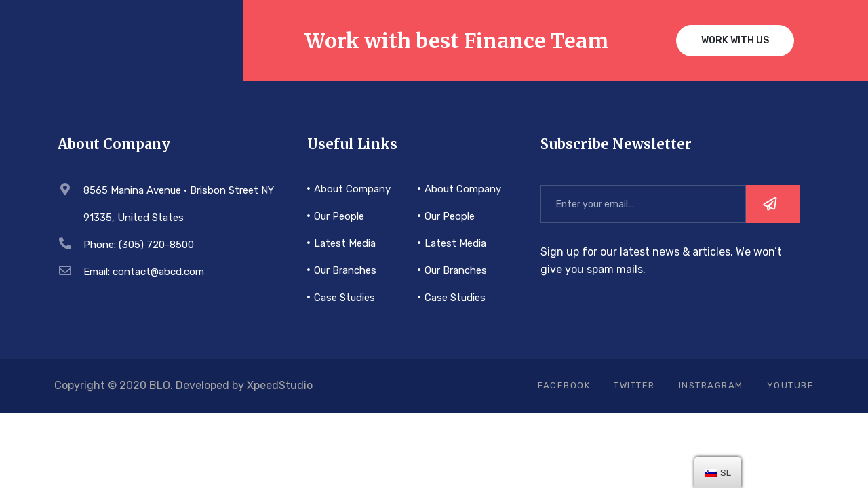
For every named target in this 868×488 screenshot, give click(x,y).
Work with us (735, 40)
